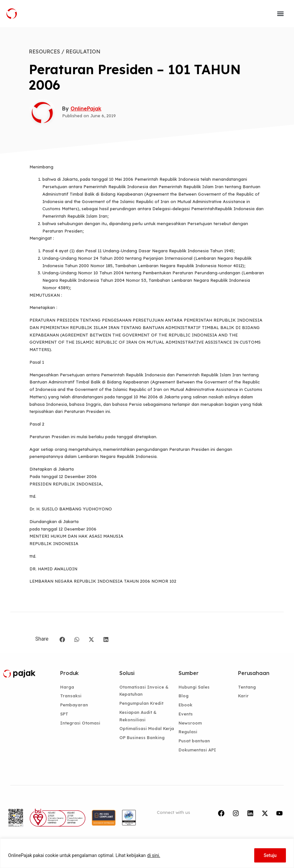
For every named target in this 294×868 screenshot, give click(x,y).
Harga (67, 687)
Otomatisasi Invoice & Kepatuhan (144, 691)
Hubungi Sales (194, 687)
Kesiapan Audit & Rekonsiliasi (138, 716)
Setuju (270, 855)
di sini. (154, 855)
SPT (64, 714)
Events (186, 714)
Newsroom (190, 723)
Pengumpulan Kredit (141, 703)
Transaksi (71, 696)
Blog (184, 696)
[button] (280, 14)
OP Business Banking (142, 737)
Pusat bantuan (194, 741)
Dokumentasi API (197, 750)
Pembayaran (74, 705)
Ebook (185, 705)
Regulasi (188, 732)
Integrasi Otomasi (80, 723)
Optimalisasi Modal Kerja (147, 728)
